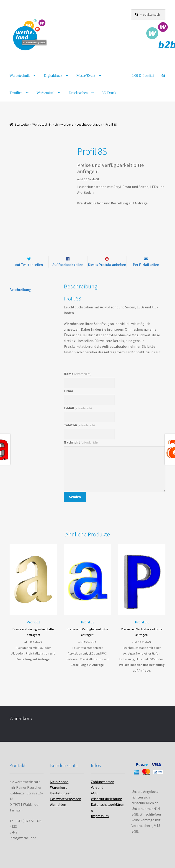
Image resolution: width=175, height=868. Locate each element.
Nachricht (81, 442)
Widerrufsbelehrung (107, 799)
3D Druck (109, 93)
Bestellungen (61, 793)
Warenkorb (59, 787)
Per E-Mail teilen (146, 265)
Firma (68, 391)
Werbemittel (46, 93)
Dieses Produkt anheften (107, 265)
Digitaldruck (53, 76)
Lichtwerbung (64, 124)
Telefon (79, 425)
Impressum (100, 816)
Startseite (22, 124)
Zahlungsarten (103, 782)
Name (78, 374)
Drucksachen (78, 93)
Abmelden (58, 804)
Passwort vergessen (66, 799)
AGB (94, 793)
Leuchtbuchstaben (89, 124)
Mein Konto (59, 782)
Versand (97, 787)
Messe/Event (86, 76)
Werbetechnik (20, 76)
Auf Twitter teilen (29, 265)
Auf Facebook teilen (68, 265)
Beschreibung (20, 290)
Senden (75, 497)
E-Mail (78, 408)
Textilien (16, 93)
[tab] (33, 290)
